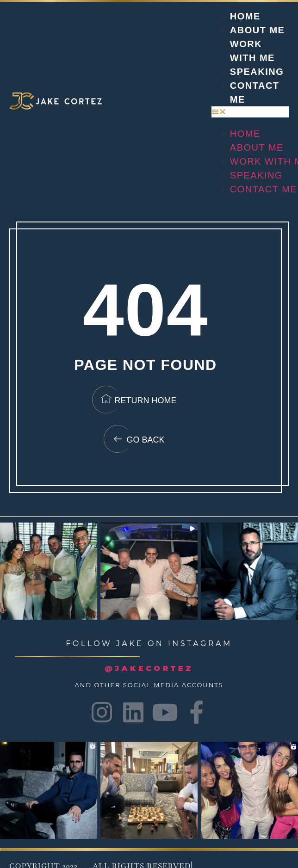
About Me (258, 30)
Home (245, 16)
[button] (250, 112)
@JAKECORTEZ (149, 668)
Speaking (257, 72)
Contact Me (264, 189)
